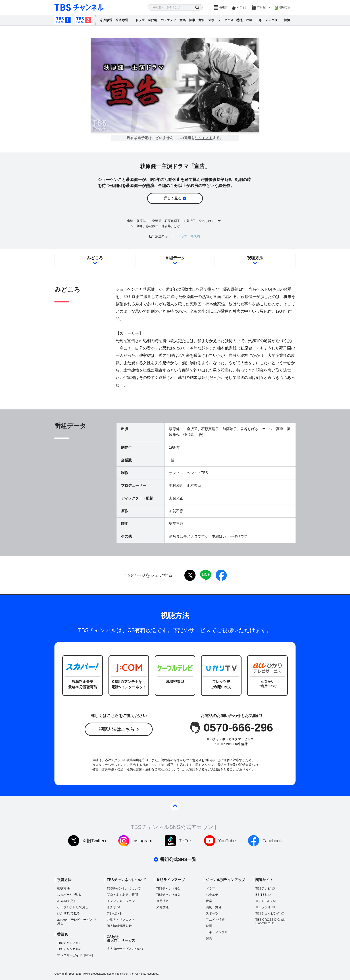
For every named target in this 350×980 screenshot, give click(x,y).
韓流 (287, 20)
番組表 (223, 7)
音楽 (183, 20)
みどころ (95, 258)
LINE (206, 575)
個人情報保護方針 (119, 926)
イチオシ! (113, 907)
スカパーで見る (69, 895)
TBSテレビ (263, 888)
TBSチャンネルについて (124, 888)
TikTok (185, 841)
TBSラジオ (263, 907)
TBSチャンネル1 (63, 20)
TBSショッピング (268, 913)
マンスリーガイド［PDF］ (76, 955)
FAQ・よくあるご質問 (122, 895)
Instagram (143, 841)
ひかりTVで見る (69, 913)
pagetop (175, 806)
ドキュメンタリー (268, 20)
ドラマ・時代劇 (146, 20)
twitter (190, 575)
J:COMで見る (67, 901)
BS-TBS (261, 895)
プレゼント (264, 7)
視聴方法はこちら (117, 729)
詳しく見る (173, 198)
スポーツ (214, 20)
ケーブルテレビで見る (73, 907)
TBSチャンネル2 (83, 20)
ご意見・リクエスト (121, 920)
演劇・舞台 (197, 20)
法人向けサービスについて (125, 949)
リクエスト (204, 138)
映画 (249, 20)
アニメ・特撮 (233, 20)
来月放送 (122, 20)
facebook (221, 575)
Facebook (272, 841)
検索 (197, 7)
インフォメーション (121, 901)
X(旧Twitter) (94, 841)
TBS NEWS (264, 901)
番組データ (175, 258)
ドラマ (210, 888)
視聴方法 (285, 7)
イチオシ (242, 7)
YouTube (227, 841)
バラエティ (168, 20)
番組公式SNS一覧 (178, 859)
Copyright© (61, 974)
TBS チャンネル (79, 7)
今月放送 (106, 20)
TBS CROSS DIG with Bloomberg (271, 921)
